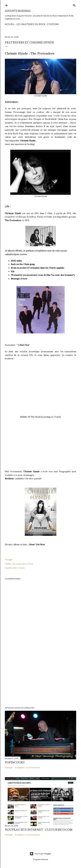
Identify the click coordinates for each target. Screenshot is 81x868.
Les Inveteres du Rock (31, 24)
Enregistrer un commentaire (27, 767)
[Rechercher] (74, 5)
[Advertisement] (40, 678)
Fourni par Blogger (40, 854)
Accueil (10, 24)
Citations (53, 24)
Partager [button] (9, 560)
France (22, 568)
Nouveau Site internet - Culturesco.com (39, 830)
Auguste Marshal (18, 11)
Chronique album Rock (23, 564)
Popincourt (15, 762)
